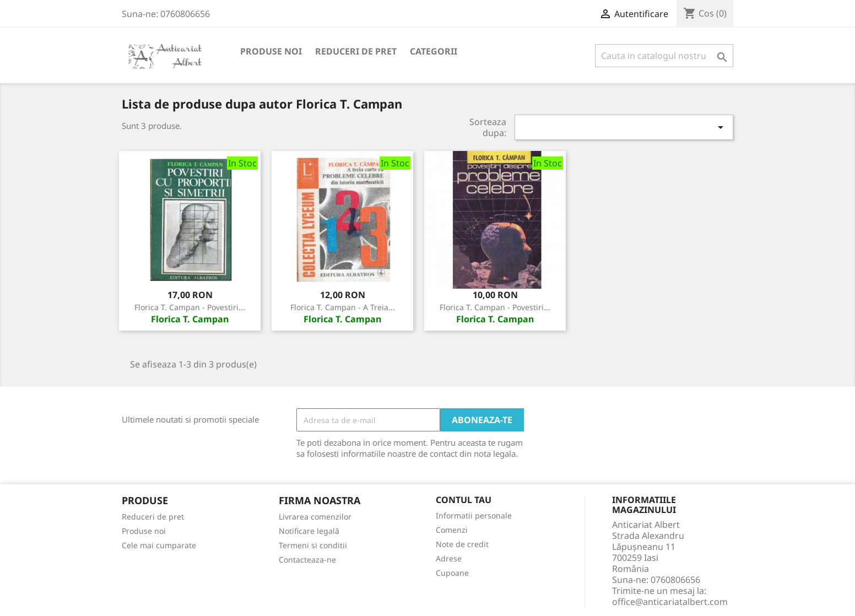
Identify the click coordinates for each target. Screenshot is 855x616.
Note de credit (462, 544)
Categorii (434, 51)
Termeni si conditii (313, 545)
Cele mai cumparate (159, 545)
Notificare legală (309, 531)
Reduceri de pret (356, 51)
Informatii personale (474, 515)
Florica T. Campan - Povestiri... (190, 307)
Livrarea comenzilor (315, 517)
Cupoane (452, 573)
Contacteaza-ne (307, 560)
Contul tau (464, 500)
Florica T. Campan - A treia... (343, 307)
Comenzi (452, 530)
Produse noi (271, 51)
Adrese (449, 558)
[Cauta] (664, 56)
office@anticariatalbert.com (670, 602)
